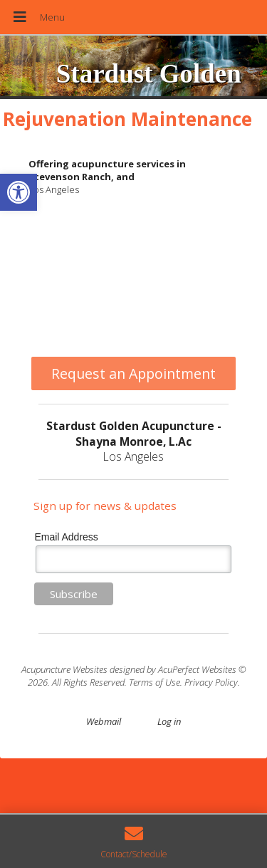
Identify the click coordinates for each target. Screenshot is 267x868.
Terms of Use (155, 682)
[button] (19, 192)
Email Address (66, 537)
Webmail (104, 721)
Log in (169, 721)
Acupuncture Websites (64, 669)
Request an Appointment (133, 373)
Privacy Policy (211, 682)
